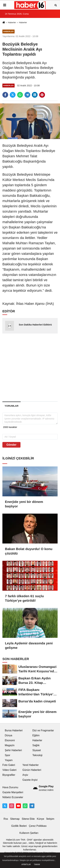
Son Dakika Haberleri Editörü (35, 325)
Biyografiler (9, 775)
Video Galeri (9, 770)
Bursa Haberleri (14, 730)
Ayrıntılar (26, 864)
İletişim (50, 819)
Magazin (10, 745)
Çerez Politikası (38, 826)
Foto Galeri (9, 765)
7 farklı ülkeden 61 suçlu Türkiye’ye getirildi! (24, 598)
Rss (6, 819)
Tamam (37, 864)
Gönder (11, 445)
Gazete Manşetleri (13, 792)
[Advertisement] (30, 367)
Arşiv (25, 775)
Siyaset (37, 750)
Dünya (8, 735)
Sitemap (15, 819)
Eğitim (36, 735)
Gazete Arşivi (30, 780)
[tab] (12, 406)
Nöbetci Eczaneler (13, 797)
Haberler (12, 22)
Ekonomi (10, 740)
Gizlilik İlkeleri (19, 826)
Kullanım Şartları (29, 833)
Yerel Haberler (31, 765)
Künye (40, 819)
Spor (8, 755)
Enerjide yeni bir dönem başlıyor (24, 504)
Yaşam (9, 760)
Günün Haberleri (32, 770)
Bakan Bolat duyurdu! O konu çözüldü (29, 551)
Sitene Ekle (28, 819)
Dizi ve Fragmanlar (43, 730)
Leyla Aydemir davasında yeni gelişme (29, 645)
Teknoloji (37, 755)
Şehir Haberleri (13, 750)
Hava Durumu (10, 787)
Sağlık (36, 745)
